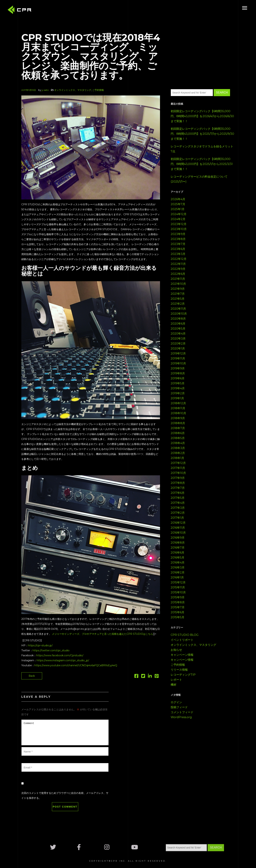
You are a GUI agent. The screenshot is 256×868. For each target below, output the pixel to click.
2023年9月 (178, 234)
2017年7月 (178, 488)
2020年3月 (178, 339)
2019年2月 (178, 393)
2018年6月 (178, 433)
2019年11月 (178, 358)
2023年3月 (178, 254)
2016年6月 (178, 553)
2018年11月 (178, 408)
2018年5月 (178, 438)
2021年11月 (178, 279)
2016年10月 (178, 533)
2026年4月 (178, 199)
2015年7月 (178, 607)
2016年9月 (178, 538)
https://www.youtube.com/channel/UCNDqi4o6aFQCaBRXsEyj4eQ (76, 665)
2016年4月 (178, 563)
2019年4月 (178, 388)
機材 (174, 685)
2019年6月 (178, 378)
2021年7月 (178, 294)
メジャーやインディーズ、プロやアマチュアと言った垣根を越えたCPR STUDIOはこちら (102, 634)
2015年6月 (178, 612)
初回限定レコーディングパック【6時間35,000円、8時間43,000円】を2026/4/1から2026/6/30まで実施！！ (202, 116)
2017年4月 (178, 503)
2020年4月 (178, 334)
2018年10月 (178, 413)
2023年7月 (178, 244)
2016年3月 (178, 567)
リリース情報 (179, 670)
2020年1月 (178, 348)
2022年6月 (178, 274)
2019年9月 (178, 368)
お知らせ (176, 650)
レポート (176, 680)
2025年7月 (178, 204)
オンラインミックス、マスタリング (73, 90)
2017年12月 (178, 463)
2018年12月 (178, 403)
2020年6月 (178, 324)
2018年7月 (178, 428)
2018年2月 (178, 453)
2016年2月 (178, 572)
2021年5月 (178, 299)
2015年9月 (178, 597)
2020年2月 (178, 344)
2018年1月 (177, 458)
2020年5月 (178, 329)
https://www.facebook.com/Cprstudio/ (60, 655)
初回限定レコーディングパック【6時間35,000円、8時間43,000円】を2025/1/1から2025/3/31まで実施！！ (202, 164)
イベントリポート (182, 640)
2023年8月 (178, 239)
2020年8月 (178, 319)
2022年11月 (178, 264)
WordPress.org (181, 717)
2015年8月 (178, 602)
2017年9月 (178, 478)
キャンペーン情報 (182, 655)
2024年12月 (179, 214)
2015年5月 (178, 617)
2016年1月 (177, 577)
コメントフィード (182, 712)
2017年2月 (178, 513)
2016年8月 (178, 543)
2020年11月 (178, 309)
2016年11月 (178, 528)
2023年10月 (179, 229)
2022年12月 (179, 259)
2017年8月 (178, 483)
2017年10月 (178, 473)
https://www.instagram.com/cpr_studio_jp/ (63, 660)
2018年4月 (178, 443)
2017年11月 (178, 468)
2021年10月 (178, 284)
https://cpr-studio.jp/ (40, 645)
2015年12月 (178, 582)
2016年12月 (178, 523)
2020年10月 (179, 314)
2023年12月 (179, 224)
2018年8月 (178, 423)
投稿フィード (179, 707)
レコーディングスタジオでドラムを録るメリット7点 (202, 149)
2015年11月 (178, 587)
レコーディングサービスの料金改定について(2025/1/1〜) (199, 179)
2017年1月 (177, 518)
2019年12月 (178, 353)
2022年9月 (178, 269)
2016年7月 (178, 548)
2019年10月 (178, 363)
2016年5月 (178, 558)
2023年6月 (178, 249)
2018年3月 (178, 448)
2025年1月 (178, 209)
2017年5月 (178, 498)
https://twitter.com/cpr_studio (51, 650)
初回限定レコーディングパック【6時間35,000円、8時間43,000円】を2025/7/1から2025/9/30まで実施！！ (202, 134)
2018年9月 (178, 418)
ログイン (176, 702)
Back (32, 676)
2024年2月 (178, 219)
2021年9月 (178, 289)
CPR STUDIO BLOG (185, 635)
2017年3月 (178, 508)
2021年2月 (178, 304)
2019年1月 (177, 398)
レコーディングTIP (183, 675)
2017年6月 (178, 493)
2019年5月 (178, 383)
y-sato (45, 90)
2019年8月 (178, 373)
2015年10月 (178, 592)
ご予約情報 (98, 90)
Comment (65, 732)
